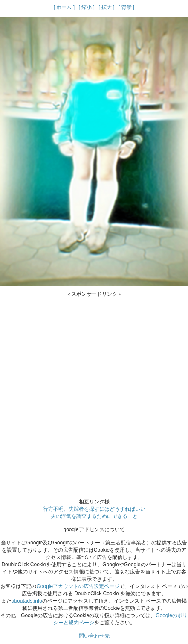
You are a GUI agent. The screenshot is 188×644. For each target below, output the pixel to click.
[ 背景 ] (126, 7)
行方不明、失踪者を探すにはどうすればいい (94, 509)
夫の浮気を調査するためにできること (94, 516)
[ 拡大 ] (106, 7)
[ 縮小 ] (86, 7)
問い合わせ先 (94, 636)
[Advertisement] (94, 392)
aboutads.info (27, 601)
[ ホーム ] (64, 7)
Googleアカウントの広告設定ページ (78, 586)
